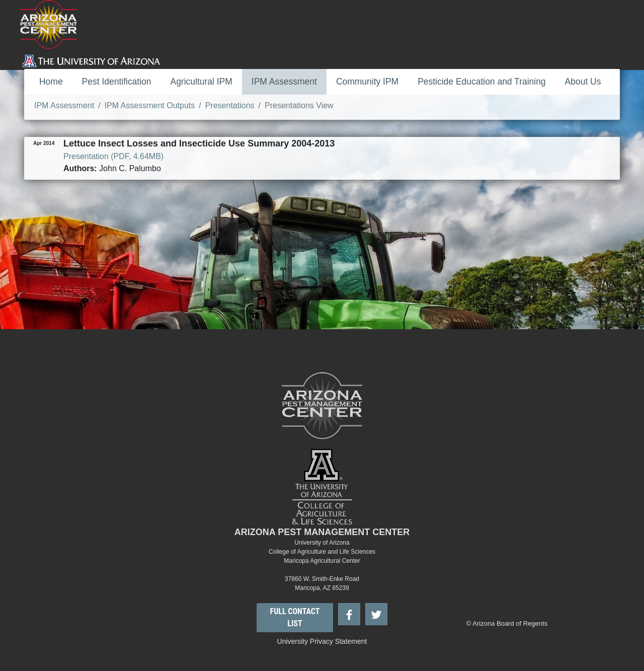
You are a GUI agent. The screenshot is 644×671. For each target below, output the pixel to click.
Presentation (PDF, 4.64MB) (113, 156)
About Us (583, 82)
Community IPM (367, 82)
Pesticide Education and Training (481, 82)
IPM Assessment (284, 82)
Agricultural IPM (202, 82)
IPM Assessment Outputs (150, 105)
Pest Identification (117, 82)
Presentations (230, 105)
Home (51, 82)
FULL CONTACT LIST (295, 617)
